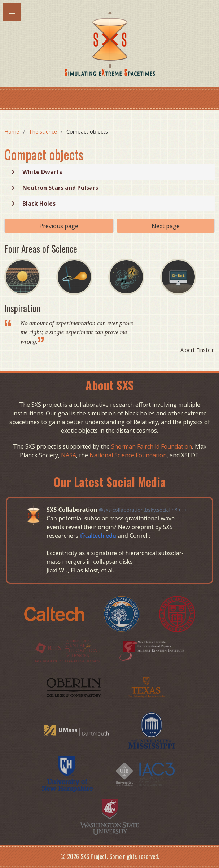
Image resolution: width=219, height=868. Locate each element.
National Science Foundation (128, 455)
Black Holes (39, 204)
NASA (69, 455)
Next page (166, 226)
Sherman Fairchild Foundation (152, 446)
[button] (12, 12)
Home (12, 132)
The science (43, 132)
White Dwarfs (42, 172)
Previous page (59, 226)
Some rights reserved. (134, 856)
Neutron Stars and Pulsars (60, 188)
